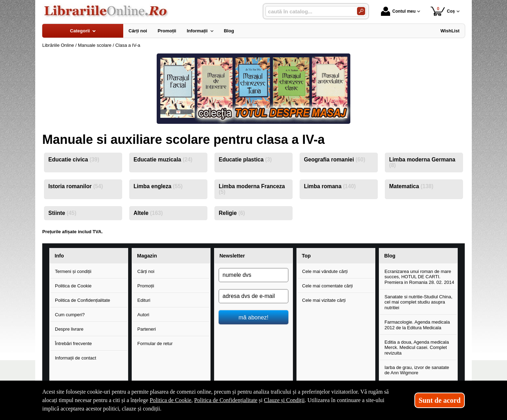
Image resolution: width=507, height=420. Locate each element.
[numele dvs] (254, 275)
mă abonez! (254, 317)
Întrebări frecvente (73, 343)
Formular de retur (155, 343)
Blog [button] (390, 256)
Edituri (144, 300)
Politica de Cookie (73, 286)
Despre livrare (69, 329)
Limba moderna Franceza (252, 189)
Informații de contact (76, 358)
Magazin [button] (147, 256)
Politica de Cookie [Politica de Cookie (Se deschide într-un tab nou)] (170, 400)
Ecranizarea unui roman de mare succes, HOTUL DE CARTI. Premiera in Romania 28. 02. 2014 (419, 277)
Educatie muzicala (163, 160)
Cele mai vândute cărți (325, 271)
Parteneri (147, 329)
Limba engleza (158, 186)
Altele (148, 213)
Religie (232, 213)
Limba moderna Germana (422, 162)
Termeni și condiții (73, 271)
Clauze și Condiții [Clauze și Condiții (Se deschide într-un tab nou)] (284, 400)
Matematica (411, 186)
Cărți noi (146, 271)
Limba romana (330, 186)
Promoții (146, 286)
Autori (143, 315)
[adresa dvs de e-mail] (254, 296)
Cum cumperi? (70, 315)
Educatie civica (74, 160)
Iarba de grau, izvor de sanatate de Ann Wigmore (417, 370)
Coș (443, 11)
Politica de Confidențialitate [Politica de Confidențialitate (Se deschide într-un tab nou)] (226, 400)
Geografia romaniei (334, 160)
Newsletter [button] (232, 256)
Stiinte (62, 213)
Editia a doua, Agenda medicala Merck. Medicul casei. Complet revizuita (417, 348)
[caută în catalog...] (308, 11)
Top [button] (306, 256)
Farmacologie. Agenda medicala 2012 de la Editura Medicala (417, 325)
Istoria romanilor (76, 186)
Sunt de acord (440, 400)
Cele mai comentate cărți (327, 286)
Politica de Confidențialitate (83, 300)
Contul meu (398, 11)
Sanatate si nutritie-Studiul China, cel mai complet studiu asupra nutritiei (418, 302)
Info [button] (59, 256)
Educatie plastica (245, 160)
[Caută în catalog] (361, 11)
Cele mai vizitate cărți (324, 300)
